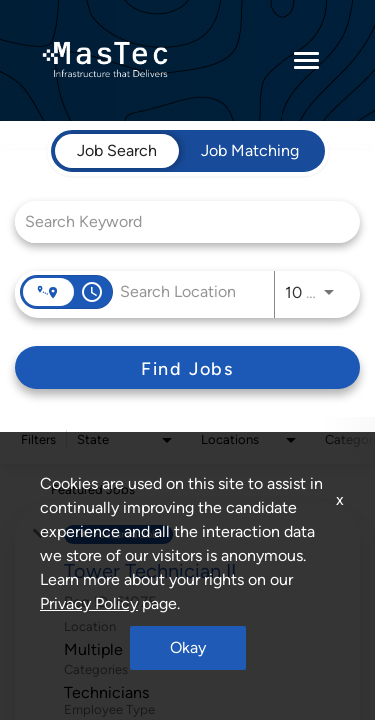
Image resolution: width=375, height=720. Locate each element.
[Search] (187, 367)
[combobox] (177, 221)
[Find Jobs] (187, 367)
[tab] (117, 151)
